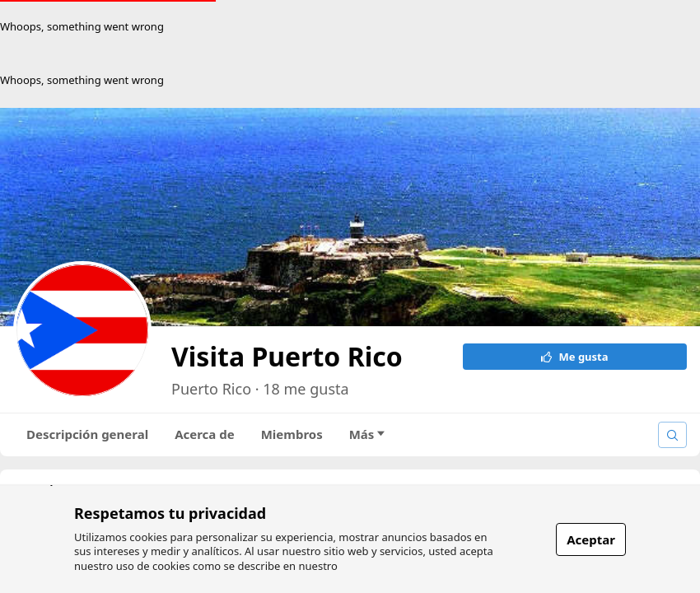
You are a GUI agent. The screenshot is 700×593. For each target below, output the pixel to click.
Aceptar (591, 539)
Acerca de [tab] (205, 434)
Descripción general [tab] (87, 434)
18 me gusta (306, 389)
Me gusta (575, 357)
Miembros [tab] (292, 434)
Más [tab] (367, 434)
